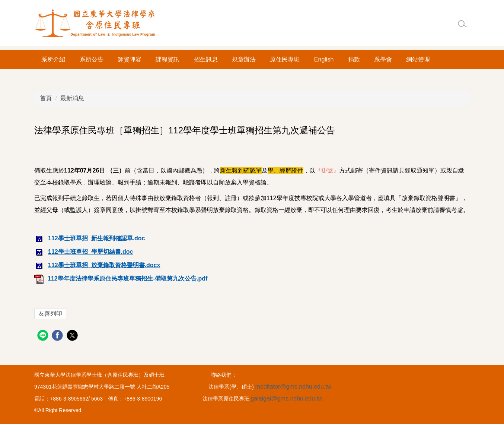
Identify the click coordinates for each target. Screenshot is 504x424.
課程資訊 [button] (168, 59)
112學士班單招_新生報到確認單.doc (90, 238)
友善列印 (50, 314)
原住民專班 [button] (285, 59)
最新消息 (72, 98)
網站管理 (418, 59)
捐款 (354, 59)
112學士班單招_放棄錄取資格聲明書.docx (97, 265)
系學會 (383, 59)
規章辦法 (244, 59)
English (324, 59)
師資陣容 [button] (130, 59)
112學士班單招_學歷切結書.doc (84, 252)
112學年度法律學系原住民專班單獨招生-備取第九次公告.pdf (121, 279)
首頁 (46, 98)
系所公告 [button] (92, 59)
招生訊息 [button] (206, 59)
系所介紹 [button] (53, 59)
